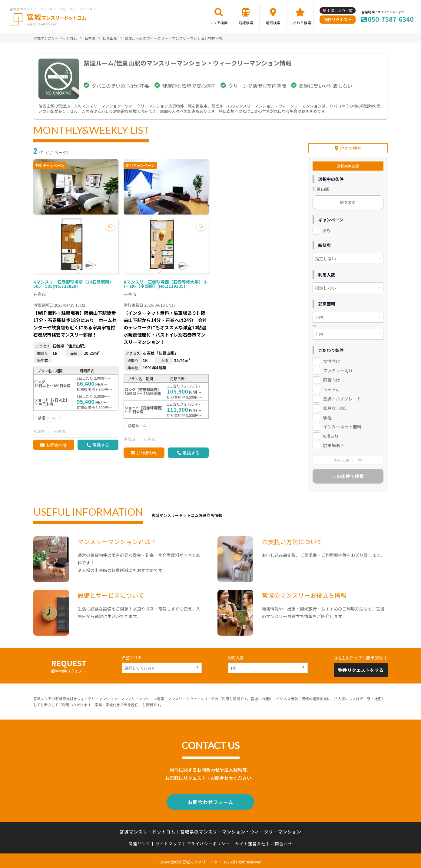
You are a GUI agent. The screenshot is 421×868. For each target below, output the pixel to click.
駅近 (327, 416)
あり (327, 230)
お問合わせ (56, 445)
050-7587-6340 (391, 19)
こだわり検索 (300, 23)
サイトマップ (169, 841)
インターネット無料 (342, 426)
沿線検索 (246, 23)
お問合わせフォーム (210, 800)
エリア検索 (219, 23)
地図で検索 (351, 147)
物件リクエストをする (361, 669)
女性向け (332, 360)
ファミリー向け (338, 370)
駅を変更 (348, 201)
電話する (101, 445)
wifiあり (331, 435)
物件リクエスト (338, 20)
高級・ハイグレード (342, 398)
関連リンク (140, 841)
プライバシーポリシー (208, 841)
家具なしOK (335, 407)
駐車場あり (334, 444)
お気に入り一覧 (340, 10)
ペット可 (332, 388)
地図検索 (273, 23)
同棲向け (332, 379)
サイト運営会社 (250, 841)
